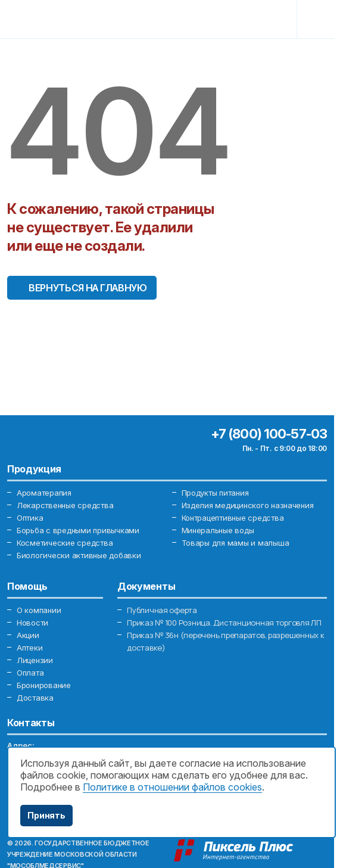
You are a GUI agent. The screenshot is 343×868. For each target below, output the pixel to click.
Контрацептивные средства (233, 518)
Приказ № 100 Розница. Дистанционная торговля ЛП (224, 623)
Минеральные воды (218, 530)
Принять (46, 815)
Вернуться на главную (88, 288)
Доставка (35, 698)
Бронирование (44, 685)
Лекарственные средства (65, 505)
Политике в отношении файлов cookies (172, 787)
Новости (32, 623)
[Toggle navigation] (317, 19)
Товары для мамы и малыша (236, 543)
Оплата (30, 673)
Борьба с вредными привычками (78, 530)
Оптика (30, 518)
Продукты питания (215, 493)
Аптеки (29, 648)
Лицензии (35, 660)
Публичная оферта (162, 610)
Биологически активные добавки (79, 555)
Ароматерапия (44, 493)
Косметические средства (65, 543)
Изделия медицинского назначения (248, 505)
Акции (28, 635)
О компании (39, 610)
